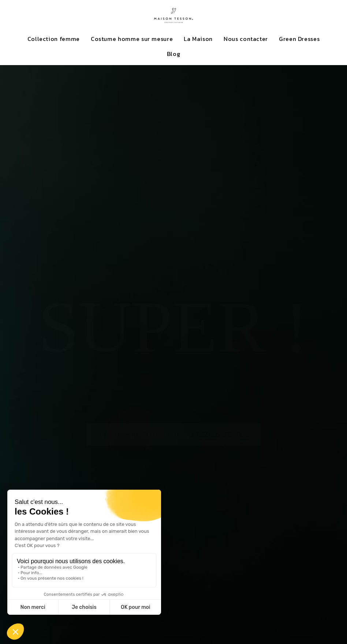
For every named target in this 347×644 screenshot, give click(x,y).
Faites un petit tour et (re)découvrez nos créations (173, 412)
